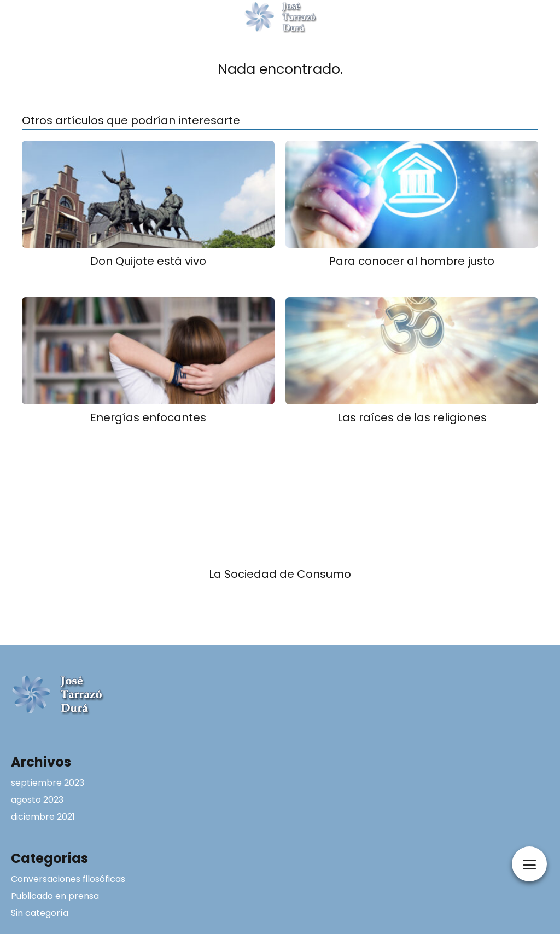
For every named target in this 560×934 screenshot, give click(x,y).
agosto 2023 (37, 800)
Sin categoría (40, 913)
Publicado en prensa (55, 896)
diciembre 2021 (43, 817)
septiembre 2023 (48, 783)
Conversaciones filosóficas (68, 879)
